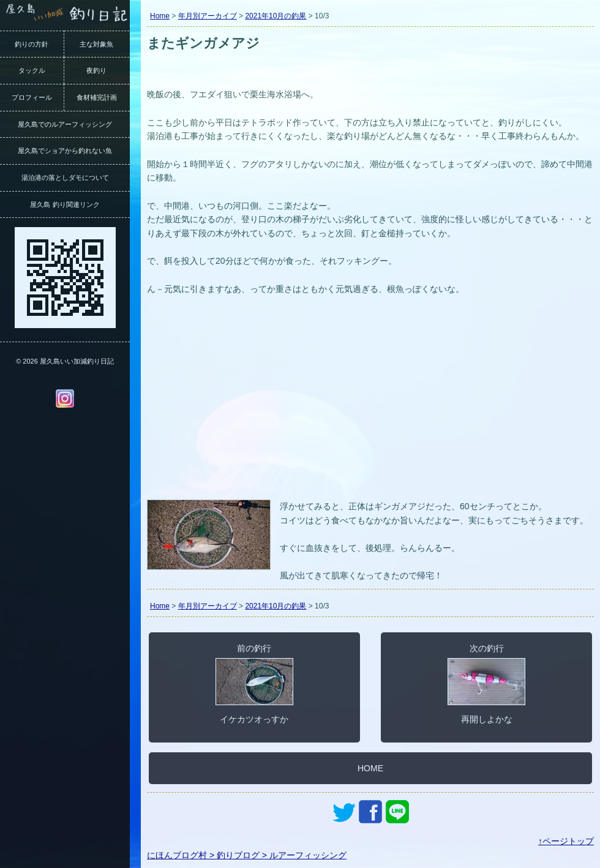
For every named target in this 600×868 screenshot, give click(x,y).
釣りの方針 (32, 44)
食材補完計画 (97, 97)
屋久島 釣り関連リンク (65, 204)
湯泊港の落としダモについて (65, 178)
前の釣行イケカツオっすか (254, 684)
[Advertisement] (370, 405)
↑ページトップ (566, 841)
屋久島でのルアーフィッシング (65, 124)
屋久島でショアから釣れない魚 (65, 151)
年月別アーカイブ (208, 16)
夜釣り (96, 70)
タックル (32, 70)
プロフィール (32, 97)
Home (160, 16)
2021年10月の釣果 (276, 16)
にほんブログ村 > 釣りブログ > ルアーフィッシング (247, 855)
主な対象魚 (96, 44)
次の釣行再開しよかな (486, 684)
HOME (370, 768)
